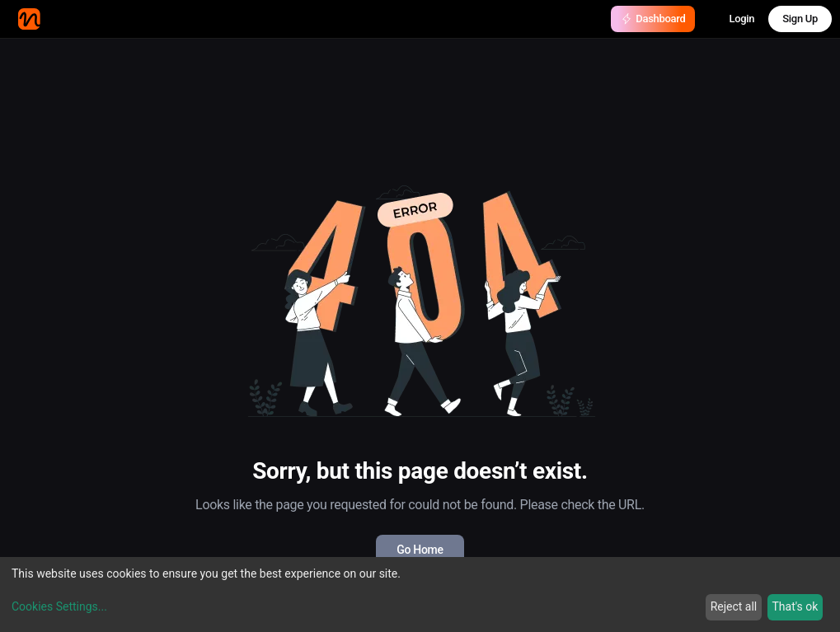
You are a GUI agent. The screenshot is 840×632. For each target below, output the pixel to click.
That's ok (795, 606)
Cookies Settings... (59, 606)
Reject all (734, 606)
